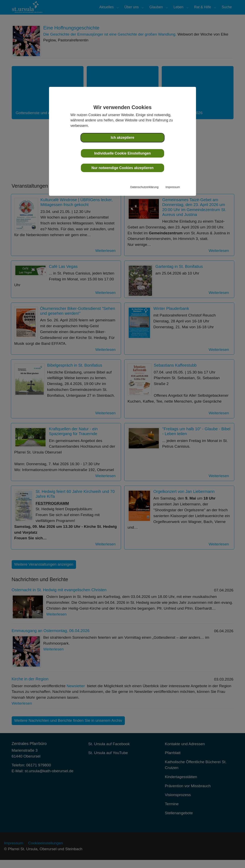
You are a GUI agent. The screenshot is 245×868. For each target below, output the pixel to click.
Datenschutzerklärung (144, 187)
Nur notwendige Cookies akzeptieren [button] (123, 168)
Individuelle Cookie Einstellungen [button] (122, 153)
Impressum (173, 187)
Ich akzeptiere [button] (122, 138)
